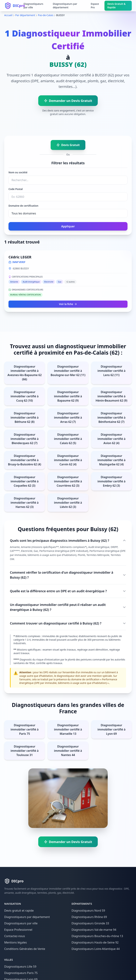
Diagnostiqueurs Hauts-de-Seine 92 (95, 942)
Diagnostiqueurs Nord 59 (88, 911)
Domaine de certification (23, 206)
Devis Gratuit (68, 145)
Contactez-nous (15, 936)
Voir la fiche (68, 304)
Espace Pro (95, 6)
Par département (25, 15)
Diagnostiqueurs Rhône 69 (89, 917)
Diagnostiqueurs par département (65, 6)
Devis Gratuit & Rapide (116, 6)
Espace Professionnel (18, 930)
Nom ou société (18, 172)
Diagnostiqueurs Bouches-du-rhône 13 (97, 936)
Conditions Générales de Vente (25, 949)
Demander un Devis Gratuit (68, 101)
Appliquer (68, 226)
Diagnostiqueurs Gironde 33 (90, 923)
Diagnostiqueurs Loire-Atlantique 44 (96, 949)
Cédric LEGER (20, 257)
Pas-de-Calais (46, 15)
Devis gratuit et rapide (19, 911)
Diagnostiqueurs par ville (33, 6)
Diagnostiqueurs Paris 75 (21, 973)
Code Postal (16, 189)
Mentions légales (16, 942)
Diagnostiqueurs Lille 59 (20, 967)
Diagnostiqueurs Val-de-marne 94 (94, 930)
